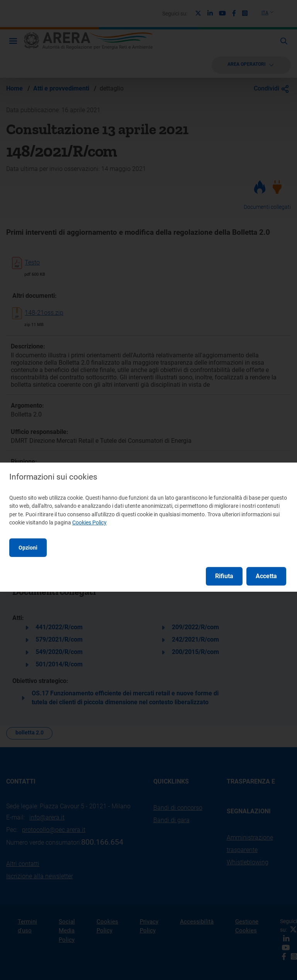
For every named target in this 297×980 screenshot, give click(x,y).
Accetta (266, 576)
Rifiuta (224, 576)
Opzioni (28, 548)
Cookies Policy (89, 522)
